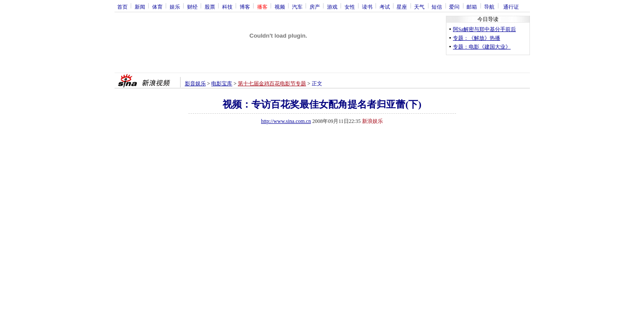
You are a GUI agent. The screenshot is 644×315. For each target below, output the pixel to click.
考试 (385, 7)
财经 (192, 7)
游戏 (332, 7)
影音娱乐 (195, 84)
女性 (350, 7)
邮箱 (472, 7)
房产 (315, 7)
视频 (280, 7)
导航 (489, 7)
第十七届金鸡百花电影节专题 (272, 84)
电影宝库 (222, 84)
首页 (122, 7)
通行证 (511, 7)
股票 (210, 7)
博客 (245, 7)
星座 (402, 7)
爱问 (454, 7)
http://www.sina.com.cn (286, 121)
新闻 (140, 7)
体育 (157, 7)
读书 (367, 7)
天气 (419, 7)
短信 (437, 7)
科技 (227, 7)
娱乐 (175, 7)
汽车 (297, 7)
